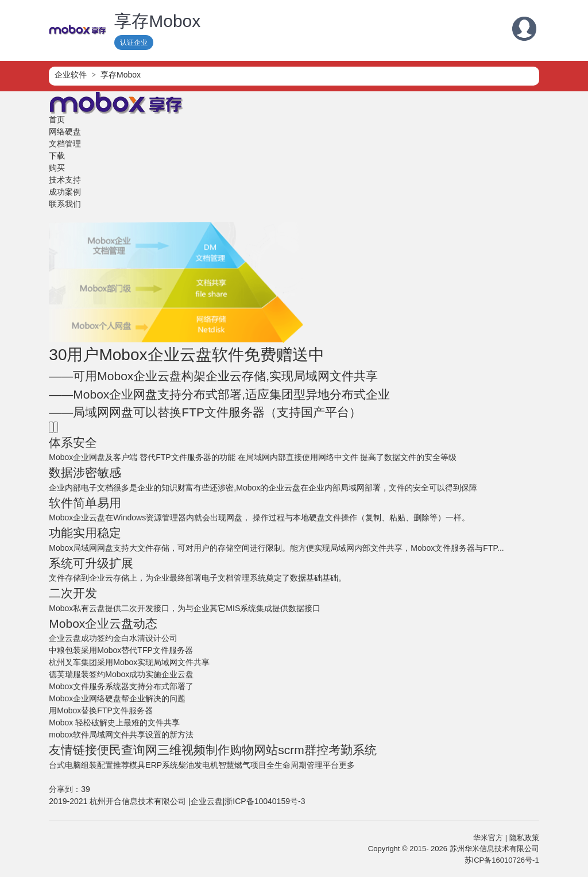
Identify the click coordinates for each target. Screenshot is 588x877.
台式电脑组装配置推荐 (89, 765)
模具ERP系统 (154, 765)
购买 (57, 168)
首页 (57, 119)
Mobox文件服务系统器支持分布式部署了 (121, 686)
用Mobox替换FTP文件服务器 (100, 710)
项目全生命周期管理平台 (295, 765)
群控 (316, 750)
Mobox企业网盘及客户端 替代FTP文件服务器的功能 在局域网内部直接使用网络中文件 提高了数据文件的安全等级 (253, 457)
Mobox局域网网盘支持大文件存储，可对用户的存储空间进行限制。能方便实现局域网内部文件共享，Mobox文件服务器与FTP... (276, 548)
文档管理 (65, 144)
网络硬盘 (65, 132)
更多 (347, 765)
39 (86, 789)
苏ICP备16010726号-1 (502, 860)
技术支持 (65, 180)
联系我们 (65, 204)
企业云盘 (207, 801)
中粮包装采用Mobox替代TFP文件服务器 (121, 650)
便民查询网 (127, 750)
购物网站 (254, 750)
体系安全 (73, 443)
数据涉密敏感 (85, 472)
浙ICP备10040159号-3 (265, 801)
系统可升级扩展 (91, 563)
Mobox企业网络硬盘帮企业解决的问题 (117, 698)
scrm (291, 750)
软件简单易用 (85, 503)
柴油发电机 (198, 765)
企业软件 (71, 75)
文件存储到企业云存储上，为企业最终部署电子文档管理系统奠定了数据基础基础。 (198, 578)
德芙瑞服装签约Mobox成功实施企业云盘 (121, 674)
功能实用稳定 (85, 533)
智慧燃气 (234, 765)
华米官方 (488, 838)
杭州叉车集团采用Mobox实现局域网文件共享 (129, 662)
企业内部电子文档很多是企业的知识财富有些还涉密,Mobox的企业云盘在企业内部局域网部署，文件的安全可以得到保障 (263, 488)
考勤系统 (353, 750)
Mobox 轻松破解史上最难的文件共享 (114, 723)
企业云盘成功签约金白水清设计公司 (113, 638)
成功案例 (65, 192)
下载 (57, 156)
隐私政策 (524, 838)
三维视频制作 (194, 750)
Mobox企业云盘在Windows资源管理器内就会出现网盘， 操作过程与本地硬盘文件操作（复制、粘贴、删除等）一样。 (259, 517)
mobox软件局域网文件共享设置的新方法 (121, 735)
